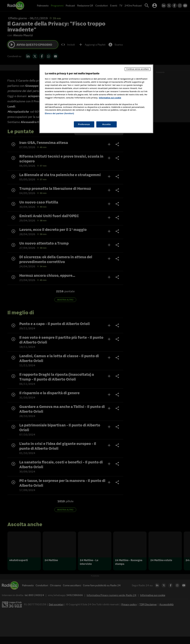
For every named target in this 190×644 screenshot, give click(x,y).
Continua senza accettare (138, 69)
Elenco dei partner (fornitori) (59, 113)
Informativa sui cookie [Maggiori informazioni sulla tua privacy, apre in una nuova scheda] (110, 98)
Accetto (107, 124)
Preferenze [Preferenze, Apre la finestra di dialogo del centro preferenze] (84, 124)
